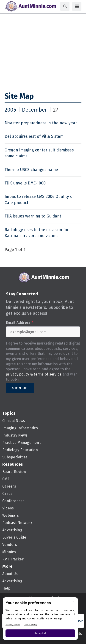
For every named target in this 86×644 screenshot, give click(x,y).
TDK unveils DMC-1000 (25, 183)
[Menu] (77, 6)
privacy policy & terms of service (34, 374)
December (35, 110)
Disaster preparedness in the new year (41, 123)
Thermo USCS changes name (31, 170)
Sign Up (20, 388)
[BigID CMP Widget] (40, 620)
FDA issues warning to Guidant (33, 216)
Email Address (20, 323)
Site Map (19, 96)
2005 (10, 110)
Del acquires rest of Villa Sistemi (35, 137)
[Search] (65, 6)
